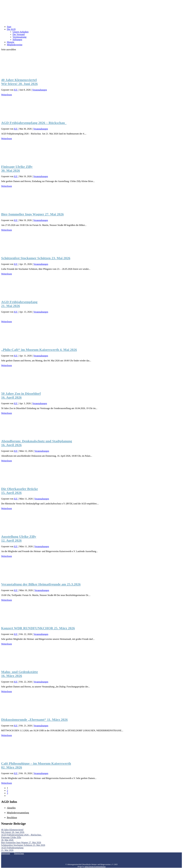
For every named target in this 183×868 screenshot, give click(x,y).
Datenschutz (19, 853)
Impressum (6, 853)
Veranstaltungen (40, 90)
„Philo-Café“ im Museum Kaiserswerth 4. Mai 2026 (39, 350)
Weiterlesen (7, 95)
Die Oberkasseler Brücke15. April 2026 (20, 491)
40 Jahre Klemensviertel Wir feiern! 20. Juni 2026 (19, 82)
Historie (11, 42)
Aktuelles (11, 808)
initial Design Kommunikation (95, 867)
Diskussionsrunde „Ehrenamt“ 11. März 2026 (34, 720)
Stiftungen (17, 40)
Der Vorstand (19, 34)
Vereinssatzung (20, 37)
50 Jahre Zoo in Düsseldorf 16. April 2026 (21, 395)
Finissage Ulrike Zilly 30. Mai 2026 (17, 169)
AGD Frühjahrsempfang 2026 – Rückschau (34, 123)
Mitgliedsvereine (15, 45)
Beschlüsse (12, 817)
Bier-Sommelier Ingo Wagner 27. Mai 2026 (32, 214)
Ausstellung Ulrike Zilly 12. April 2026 (19, 538)
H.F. (16, 90)
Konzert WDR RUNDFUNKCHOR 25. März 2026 (38, 628)
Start (9, 27)
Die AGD (11, 29)
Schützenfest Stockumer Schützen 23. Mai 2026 (36, 258)
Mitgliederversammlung (18, 813)
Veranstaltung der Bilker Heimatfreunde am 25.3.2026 (41, 584)
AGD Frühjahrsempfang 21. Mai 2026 (19, 304)
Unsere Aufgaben (21, 32)
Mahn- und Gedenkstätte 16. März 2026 (20, 674)
